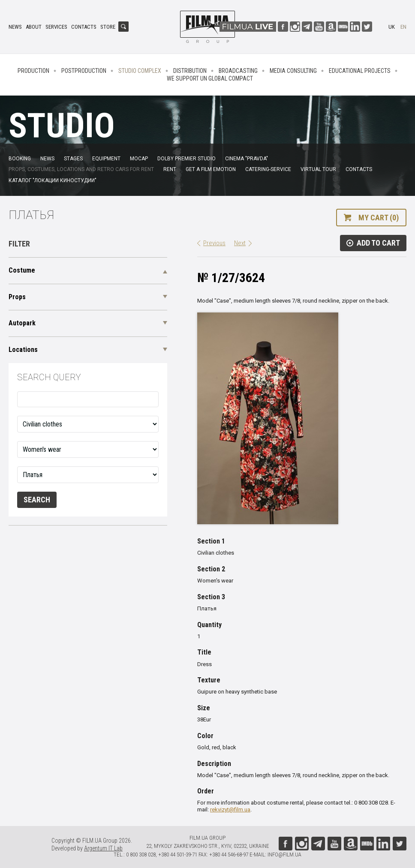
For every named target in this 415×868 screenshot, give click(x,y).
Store (108, 27)
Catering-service (268, 169)
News (15, 27)
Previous (214, 243)
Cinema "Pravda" (247, 159)
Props (17, 297)
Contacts (84, 27)
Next (240, 243)
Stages (73, 159)
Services (56, 27)
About (34, 27)
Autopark (22, 323)
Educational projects (360, 71)
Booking (20, 159)
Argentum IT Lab (103, 848)
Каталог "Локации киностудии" (53, 180)
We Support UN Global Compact (210, 78)
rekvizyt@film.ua (230, 809)
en (403, 27)
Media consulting (293, 71)
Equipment (106, 159)
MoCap (139, 159)
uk (392, 27)
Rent (170, 169)
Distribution (190, 71)
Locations (23, 350)
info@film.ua (284, 854)
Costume (22, 270)
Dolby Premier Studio (186, 159)
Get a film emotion (211, 169)
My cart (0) (379, 218)
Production (33, 71)
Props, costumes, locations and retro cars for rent (81, 169)
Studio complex (140, 71)
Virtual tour (318, 169)
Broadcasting (238, 71)
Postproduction (84, 71)
